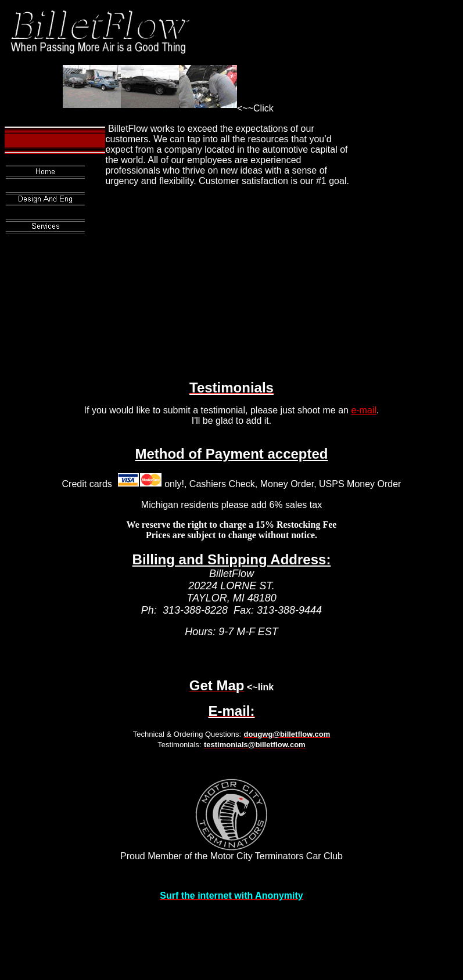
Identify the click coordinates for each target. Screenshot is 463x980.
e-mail (364, 410)
